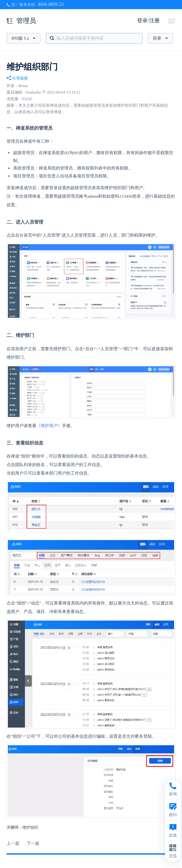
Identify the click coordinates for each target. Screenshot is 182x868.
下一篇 (33, 843)
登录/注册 (148, 20)
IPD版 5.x (23, 38)
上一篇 (13, 843)
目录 (160, 38)
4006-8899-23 (51, 4)
